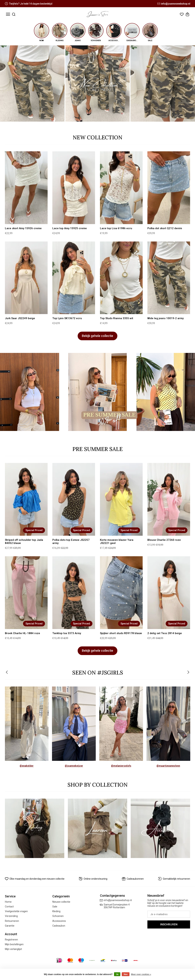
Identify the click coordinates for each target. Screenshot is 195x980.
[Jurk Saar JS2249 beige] (26, 278)
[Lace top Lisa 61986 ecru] (121, 188)
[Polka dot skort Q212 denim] (169, 188)
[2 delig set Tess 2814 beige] (169, 593)
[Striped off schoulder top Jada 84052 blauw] (26, 499)
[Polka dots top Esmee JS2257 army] (74, 499)
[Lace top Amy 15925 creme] (74, 188)
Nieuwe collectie (61, 902)
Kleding (56, 911)
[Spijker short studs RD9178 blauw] (121, 593)
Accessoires (59, 921)
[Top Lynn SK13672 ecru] (74, 278)
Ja (117, 974)
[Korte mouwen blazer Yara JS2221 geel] (121, 499)
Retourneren (12, 921)
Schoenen (58, 916)
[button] (7, 673)
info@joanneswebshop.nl (174, 4)
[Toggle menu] (8, 14)
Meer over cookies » (141, 974)
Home (8, 902)
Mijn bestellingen (14, 944)
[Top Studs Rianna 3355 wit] (121, 278)
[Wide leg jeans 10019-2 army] (169, 278)
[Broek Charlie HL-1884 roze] (26, 593)
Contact (9, 907)
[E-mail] (169, 914)
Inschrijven (169, 924)
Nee (126, 974)
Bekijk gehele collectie (97, 336)
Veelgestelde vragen (16, 911)
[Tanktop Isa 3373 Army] (74, 593)
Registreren (11, 940)
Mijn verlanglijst (13, 949)
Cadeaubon (59, 926)
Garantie (10, 926)
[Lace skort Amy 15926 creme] (26, 188)
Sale (55, 907)
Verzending (11, 916)
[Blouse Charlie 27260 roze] (169, 499)
